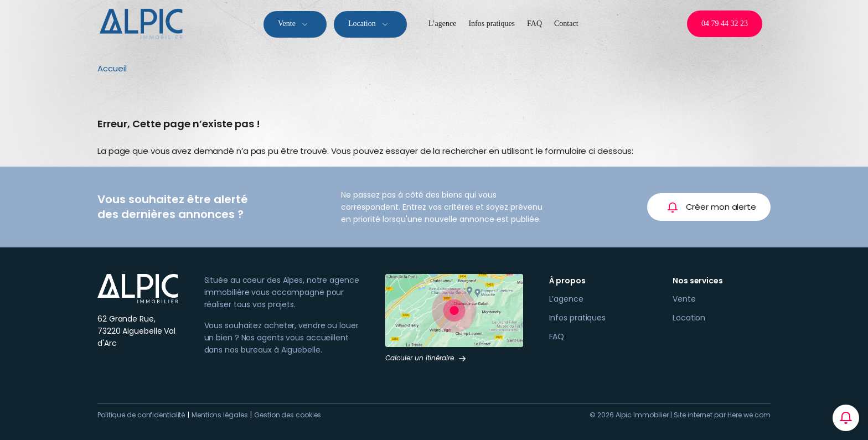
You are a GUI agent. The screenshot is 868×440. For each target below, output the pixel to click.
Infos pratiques (492, 24)
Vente (295, 24)
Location (370, 24)
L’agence (443, 24)
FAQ (534, 24)
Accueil (112, 68)
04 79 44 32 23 (725, 24)
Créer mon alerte (712, 207)
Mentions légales (219, 415)
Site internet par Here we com (722, 415)
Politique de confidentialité (141, 415)
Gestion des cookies (288, 415)
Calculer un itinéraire (426, 358)
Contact (566, 24)
